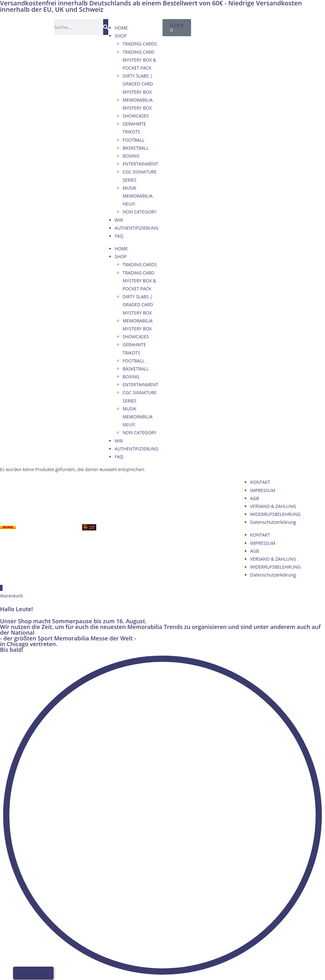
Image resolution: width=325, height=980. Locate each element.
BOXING (131, 156)
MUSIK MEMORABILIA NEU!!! (137, 196)
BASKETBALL (136, 148)
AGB (255, 498)
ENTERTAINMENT (140, 164)
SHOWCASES (136, 116)
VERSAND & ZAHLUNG (273, 506)
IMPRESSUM (263, 490)
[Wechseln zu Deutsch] (225, 26)
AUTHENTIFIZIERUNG (136, 228)
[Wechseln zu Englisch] (237, 26)
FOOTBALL (133, 140)
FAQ (119, 236)
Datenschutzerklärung (273, 522)
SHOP (120, 36)
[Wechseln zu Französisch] (249, 26)
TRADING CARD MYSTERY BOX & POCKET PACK (139, 60)
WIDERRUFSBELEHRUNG (275, 514)
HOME (121, 28)
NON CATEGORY (139, 212)
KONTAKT (260, 482)
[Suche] (106, 27)
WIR (119, 220)
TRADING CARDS (140, 44)
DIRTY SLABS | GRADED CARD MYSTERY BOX (138, 84)
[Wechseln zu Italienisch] (262, 26)
